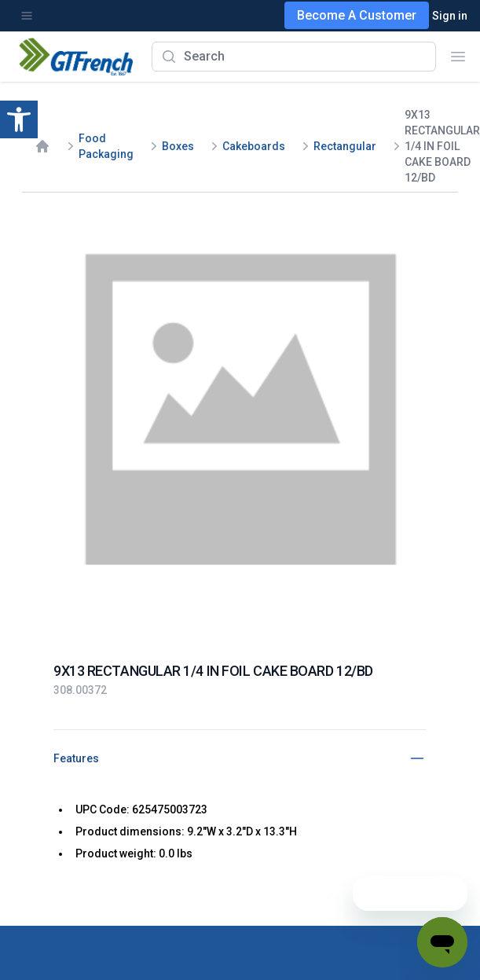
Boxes (178, 146)
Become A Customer (357, 15)
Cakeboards (254, 146)
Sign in (450, 16)
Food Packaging (106, 146)
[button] (19, 119)
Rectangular (345, 146)
